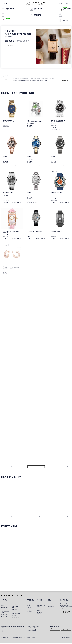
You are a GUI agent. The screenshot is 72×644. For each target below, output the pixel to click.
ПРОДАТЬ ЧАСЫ (30, 605)
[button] (5, 64)
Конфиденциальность (17, 637)
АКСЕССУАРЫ (5, 615)
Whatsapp (55, 629)
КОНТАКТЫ (51, 606)
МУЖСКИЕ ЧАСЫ (15, 607)
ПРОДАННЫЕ (16, 618)
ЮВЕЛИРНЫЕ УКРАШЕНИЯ (5, 608)
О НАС (50, 604)
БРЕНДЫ (15, 604)
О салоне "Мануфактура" (65, 80)
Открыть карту (6, 631)
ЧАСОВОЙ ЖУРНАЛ (39, 613)
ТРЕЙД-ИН (30, 611)
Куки (34, 637)
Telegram (66, 629)
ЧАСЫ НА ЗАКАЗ (39, 610)
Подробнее (10, 46)
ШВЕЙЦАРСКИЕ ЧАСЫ (5, 605)
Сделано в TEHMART (66, 637)
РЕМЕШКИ (4, 617)
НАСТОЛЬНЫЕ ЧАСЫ (5, 612)
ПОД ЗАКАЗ (15, 615)
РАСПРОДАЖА (16, 613)
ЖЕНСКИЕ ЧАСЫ (15, 610)
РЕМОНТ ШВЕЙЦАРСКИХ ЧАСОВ (41, 605)
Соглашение (27, 637)
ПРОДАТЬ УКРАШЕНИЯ (30, 608)
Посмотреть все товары (36, 467)
